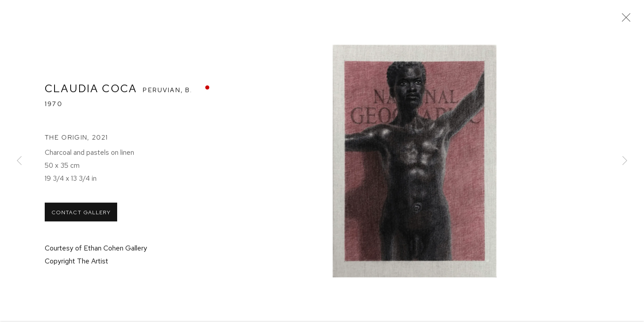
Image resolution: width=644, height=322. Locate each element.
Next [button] (625, 161)
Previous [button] (19, 161)
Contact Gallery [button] (81, 219)
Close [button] (628, 20)
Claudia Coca (91, 94)
